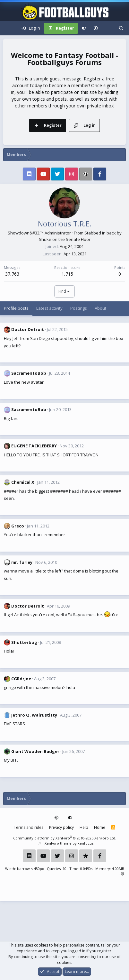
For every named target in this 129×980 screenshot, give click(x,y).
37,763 (12, 274)
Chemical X (23, 482)
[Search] (121, 28)
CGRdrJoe (21, 679)
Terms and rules (29, 827)
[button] (96, 28)
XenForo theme (58, 843)
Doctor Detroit (28, 329)
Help (84, 827)
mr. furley (22, 562)
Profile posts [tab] (16, 308)
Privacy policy (61, 827)
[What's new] (108, 28)
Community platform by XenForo (65, 838)
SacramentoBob (29, 373)
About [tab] (100, 308)
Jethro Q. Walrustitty (34, 715)
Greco (18, 526)
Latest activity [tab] (49, 308)
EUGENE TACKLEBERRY (34, 446)
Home (100, 827)
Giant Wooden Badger (35, 751)
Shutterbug (24, 642)
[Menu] (8, 28)
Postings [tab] (79, 308)
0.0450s (86, 869)
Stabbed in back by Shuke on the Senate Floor (80, 236)
